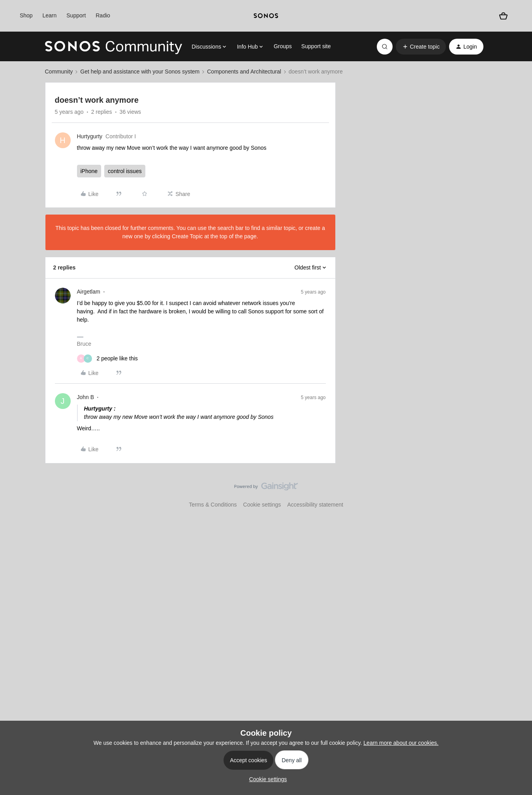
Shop (26, 15)
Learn (50, 15)
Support (76, 15)
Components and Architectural (244, 72)
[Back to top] (516, 493)
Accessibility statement (315, 505)
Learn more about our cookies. (401, 743)
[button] (421, 47)
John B (86, 397)
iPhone (89, 171)
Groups (283, 46)
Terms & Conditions (213, 505)
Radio (103, 15)
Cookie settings (262, 505)
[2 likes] (107, 359)
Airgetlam (89, 292)
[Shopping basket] (503, 16)
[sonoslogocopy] (266, 16)
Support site (316, 46)
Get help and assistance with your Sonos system (140, 72)
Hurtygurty (90, 136)
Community (59, 72)
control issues (125, 171)
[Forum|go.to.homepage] (114, 47)
